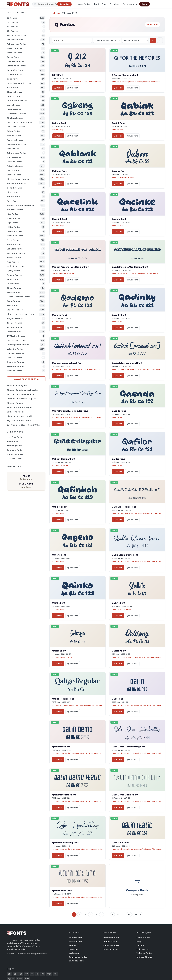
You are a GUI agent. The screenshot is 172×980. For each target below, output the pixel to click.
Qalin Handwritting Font (65, 843)
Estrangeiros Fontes (17, 153)
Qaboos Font (119, 171)
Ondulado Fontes (15, 353)
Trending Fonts (14, 446)
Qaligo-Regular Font (63, 699)
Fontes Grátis (76, 938)
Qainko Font (59, 603)
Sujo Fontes (13, 223)
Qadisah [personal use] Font (127, 363)
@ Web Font (73, 88)
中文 (49, 974)
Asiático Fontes (14, 48)
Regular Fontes (14, 275)
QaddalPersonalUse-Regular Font (130, 267)
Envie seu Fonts (77, 961)
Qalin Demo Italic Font (64, 795)
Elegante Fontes (15, 318)
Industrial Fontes (15, 210)
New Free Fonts (15, 437)
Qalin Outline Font (62, 891)
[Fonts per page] (107, 40)
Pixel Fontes (13, 262)
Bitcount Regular (15, 403)
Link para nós (143, 949)
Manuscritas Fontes (16, 183)
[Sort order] (135, 40)
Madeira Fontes (15, 371)
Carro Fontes (13, 79)
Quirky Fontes (14, 271)
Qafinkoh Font (60, 507)
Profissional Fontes (16, 266)
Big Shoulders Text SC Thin (20, 416)
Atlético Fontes (14, 53)
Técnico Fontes (14, 323)
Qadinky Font (119, 315)
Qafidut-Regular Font (64, 459)
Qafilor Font (118, 459)
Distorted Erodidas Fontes (20, 122)
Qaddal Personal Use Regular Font (71, 267)
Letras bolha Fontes (17, 66)
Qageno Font (59, 555)
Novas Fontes (84, 4)
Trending (114, 4)
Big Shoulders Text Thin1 (19, 421)
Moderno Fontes (15, 236)
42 (129, 914)
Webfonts (74, 953)
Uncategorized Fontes (18, 345)
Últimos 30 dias (144, 957)
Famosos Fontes (15, 140)
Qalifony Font (119, 651)
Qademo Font (59, 315)
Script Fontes (13, 301)
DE (15, 974)
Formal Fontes (14, 157)
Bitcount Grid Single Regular (21, 394)
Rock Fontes (13, 284)
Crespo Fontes (14, 109)
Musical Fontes (14, 244)
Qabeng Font (59, 123)
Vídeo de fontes (144, 953)
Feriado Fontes (14, 197)
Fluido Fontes (13, 218)
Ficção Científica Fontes (19, 297)
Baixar (58, 88)
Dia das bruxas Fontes (18, 179)
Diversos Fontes (15, 231)
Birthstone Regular (16, 412)
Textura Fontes (14, 327)
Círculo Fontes (14, 288)
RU (55, 974)
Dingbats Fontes (15, 118)
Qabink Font (118, 123)
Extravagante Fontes (17, 144)
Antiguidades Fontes (17, 35)
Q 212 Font (58, 75)
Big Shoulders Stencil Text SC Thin (24, 425)
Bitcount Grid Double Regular (21, 399)
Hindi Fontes (13, 192)
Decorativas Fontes (16, 114)
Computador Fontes (17, 101)
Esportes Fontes (15, 310)
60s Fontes (12, 27)
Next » (138, 914)
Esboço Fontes (14, 258)
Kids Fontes (13, 214)
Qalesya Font (59, 651)
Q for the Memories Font (125, 75)
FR (32, 974)
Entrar (145, 4)
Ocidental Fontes (15, 362)
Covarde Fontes (15, 162)
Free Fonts (55, 13)
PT (43, 974)
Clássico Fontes (14, 92)
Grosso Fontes (14, 332)
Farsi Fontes (13, 149)
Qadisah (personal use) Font (67, 363)
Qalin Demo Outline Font (125, 795)
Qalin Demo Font (61, 747)
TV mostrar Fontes (16, 336)
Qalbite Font (118, 603)
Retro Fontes (13, 279)
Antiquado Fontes (16, 253)
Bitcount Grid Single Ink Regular (22, 390)
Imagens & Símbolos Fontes (20, 205)
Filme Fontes (13, 240)
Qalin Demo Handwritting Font (128, 747)
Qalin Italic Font (120, 843)
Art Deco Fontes (15, 40)
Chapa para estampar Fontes (21, 314)
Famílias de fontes (78, 957)
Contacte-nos (143, 938)
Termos (140, 945)
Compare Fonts (14, 450)
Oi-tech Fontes (14, 188)
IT (37, 974)
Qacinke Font (119, 219)
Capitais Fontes (14, 74)
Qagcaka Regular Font (124, 507)
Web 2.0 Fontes (15, 358)
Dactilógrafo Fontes (17, 340)
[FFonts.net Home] (18, 4)
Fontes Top (100, 4)
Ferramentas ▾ (130, 4)
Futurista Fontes (15, 166)
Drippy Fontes (14, 131)
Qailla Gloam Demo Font (125, 555)
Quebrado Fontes (15, 61)
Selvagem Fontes (15, 366)
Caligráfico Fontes (16, 70)
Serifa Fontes (13, 292)
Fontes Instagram (16, 454)
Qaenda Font (119, 411)
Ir (153, 40)
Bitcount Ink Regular (17, 386)
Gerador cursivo (15, 459)
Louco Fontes (13, 105)
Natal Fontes (13, 88)
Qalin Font (117, 699)
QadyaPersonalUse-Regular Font (70, 411)
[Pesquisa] (52, 4)
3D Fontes (12, 18)
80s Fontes (12, 31)
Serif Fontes (13, 305)
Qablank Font (59, 171)
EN (9, 974)
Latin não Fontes (15, 249)
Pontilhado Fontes (16, 127)
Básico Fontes (14, 57)
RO (26, 974)
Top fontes (12, 441)
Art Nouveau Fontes (17, 44)
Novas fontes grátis (26, 379)
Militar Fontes (14, 227)
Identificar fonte (111, 938)
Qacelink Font (60, 219)
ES (21, 974)
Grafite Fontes (14, 175)
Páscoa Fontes (14, 135)
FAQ (139, 941)
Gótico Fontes (14, 170)
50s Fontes (12, 22)
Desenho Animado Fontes (20, 83)
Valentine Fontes (15, 349)
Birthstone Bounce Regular (20, 407)
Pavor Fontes (13, 201)
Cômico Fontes (14, 96)
